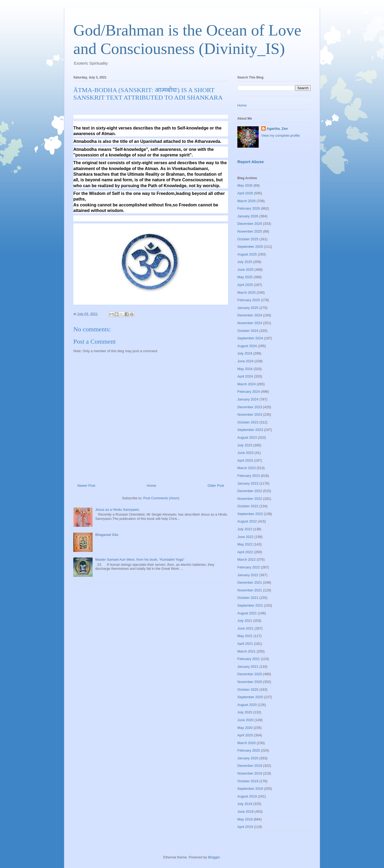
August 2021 (247, 613)
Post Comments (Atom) (161, 498)
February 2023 (249, 476)
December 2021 (250, 582)
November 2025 (250, 231)
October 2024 (248, 331)
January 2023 (248, 483)
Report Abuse (251, 162)
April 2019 (245, 827)
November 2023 (250, 415)
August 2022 (247, 521)
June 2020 (245, 720)
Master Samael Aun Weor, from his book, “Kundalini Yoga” (140, 559)
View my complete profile (281, 135)
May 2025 (245, 277)
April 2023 (245, 460)
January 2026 (248, 216)
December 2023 (250, 407)
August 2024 (247, 346)
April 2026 (245, 193)
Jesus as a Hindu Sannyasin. (118, 510)
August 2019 (247, 796)
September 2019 (250, 789)
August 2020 (247, 705)
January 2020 (248, 758)
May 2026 (245, 185)
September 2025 (250, 247)
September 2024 (250, 338)
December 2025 (250, 224)
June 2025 (245, 270)
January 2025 (248, 308)
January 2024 (248, 399)
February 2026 (249, 208)
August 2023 (247, 437)
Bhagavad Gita (107, 535)
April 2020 (245, 735)
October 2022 (248, 506)
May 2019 (245, 819)
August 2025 (247, 254)
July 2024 (245, 353)
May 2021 (245, 636)
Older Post (216, 486)
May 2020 (245, 728)
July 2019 (245, 804)
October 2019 (248, 781)
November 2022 (250, 499)
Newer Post (86, 486)
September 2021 (250, 605)
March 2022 (247, 559)
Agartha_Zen (277, 129)
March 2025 (247, 292)
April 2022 (245, 552)
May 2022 (245, 544)
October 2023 (248, 422)
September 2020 (250, 697)
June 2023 (245, 453)
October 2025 (248, 239)
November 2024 (250, 323)
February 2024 (249, 392)
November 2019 (250, 773)
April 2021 (245, 644)
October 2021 (248, 598)
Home (152, 486)
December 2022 (250, 491)
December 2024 (250, 315)
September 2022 (250, 514)
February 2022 (249, 567)
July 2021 (245, 621)
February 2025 (249, 300)
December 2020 (250, 674)
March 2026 (247, 201)
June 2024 (245, 361)
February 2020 (249, 750)
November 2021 (250, 590)
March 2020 (247, 743)
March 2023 (247, 468)
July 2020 (245, 712)
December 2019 (250, 766)
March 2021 (247, 651)
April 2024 (245, 376)
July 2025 (245, 262)
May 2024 (245, 369)
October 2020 (248, 690)
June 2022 (245, 537)
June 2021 (245, 628)
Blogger (214, 857)
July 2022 (245, 529)
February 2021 (249, 659)
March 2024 (247, 384)
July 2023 (245, 445)
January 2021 (248, 667)
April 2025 (245, 285)
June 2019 (245, 812)
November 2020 (250, 682)
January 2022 (248, 575)
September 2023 (250, 430)
